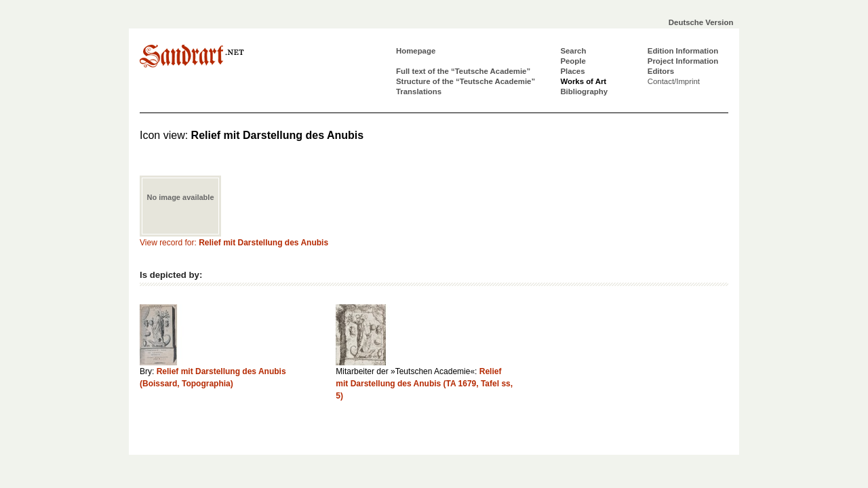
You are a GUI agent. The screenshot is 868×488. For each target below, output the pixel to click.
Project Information (683, 61)
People (573, 61)
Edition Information (683, 51)
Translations (419, 91)
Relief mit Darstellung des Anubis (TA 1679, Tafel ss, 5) (424, 384)
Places (572, 71)
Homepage (416, 51)
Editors (661, 71)
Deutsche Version (701, 22)
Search (573, 51)
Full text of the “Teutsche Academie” (463, 71)
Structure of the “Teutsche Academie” (466, 81)
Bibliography (584, 91)
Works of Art (583, 81)
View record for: (234, 243)
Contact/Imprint (674, 81)
